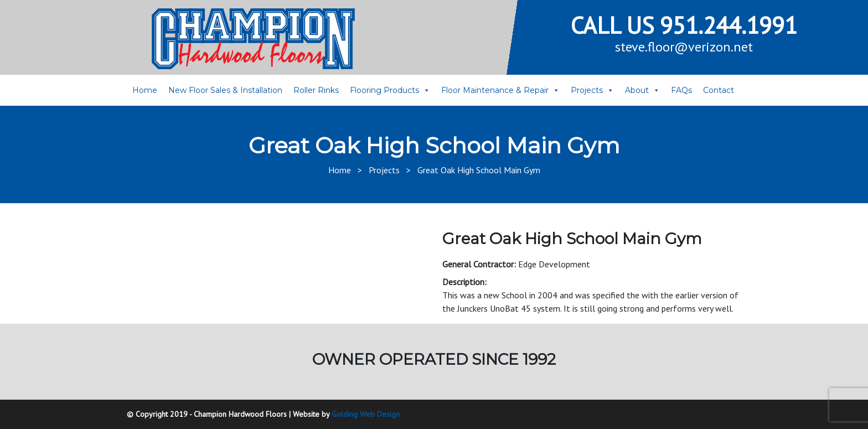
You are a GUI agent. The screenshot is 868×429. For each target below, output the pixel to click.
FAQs (681, 90)
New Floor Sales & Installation (225, 90)
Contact (719, 90)
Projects (587, 90)
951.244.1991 (728, 25)
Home (145, 90)
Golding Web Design (366, 414)
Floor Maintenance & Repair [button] (495, 90)
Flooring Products (384, 90)
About (637, 90)
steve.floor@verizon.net (684, 47)
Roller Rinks (316, 90)
